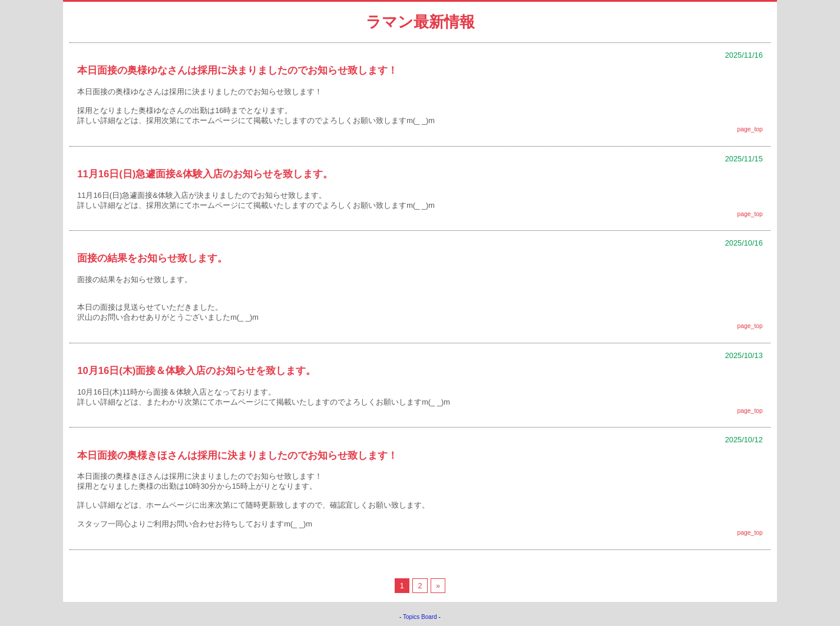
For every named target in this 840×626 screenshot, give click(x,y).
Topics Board (420, 617)
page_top (750, 129)
